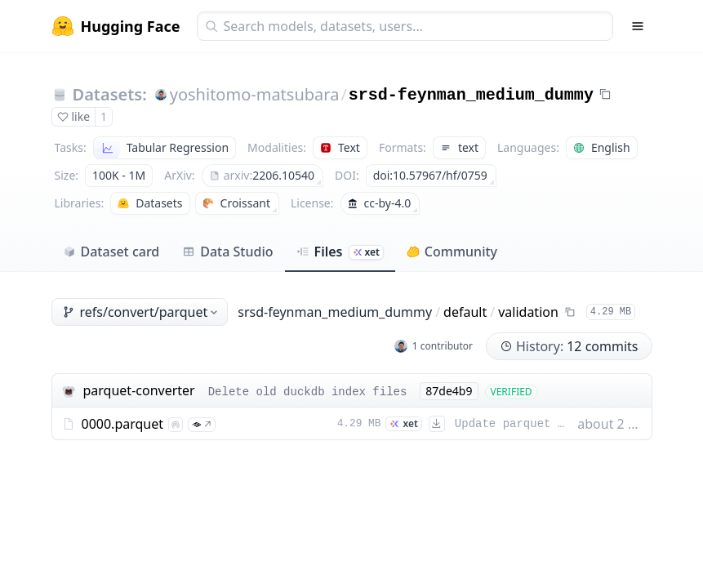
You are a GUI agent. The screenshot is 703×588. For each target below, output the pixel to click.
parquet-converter (139, 390)
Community (452, 252)
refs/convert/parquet (142, 312)
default (465, 312)
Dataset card (111, 252)
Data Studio (227, 252)
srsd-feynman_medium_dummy (471, 95)
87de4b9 (449, 391)
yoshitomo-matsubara (255, 94)
